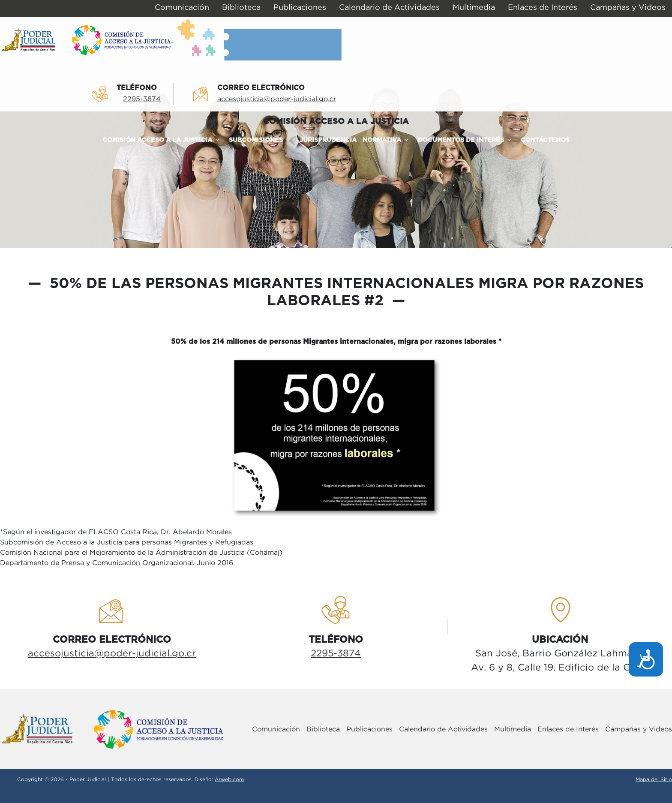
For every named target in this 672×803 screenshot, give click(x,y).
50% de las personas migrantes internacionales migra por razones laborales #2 (345, 292)
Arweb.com (229, 780)
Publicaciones (369, 729)
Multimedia (513, 729)
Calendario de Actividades (443, 729)
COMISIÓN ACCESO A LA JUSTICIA (336, 122)
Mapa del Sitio (654, 780)
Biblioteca (323, 729)
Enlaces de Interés (568, 729)
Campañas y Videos (639, 729)
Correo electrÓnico (261, 88)
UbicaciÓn (560, 640)
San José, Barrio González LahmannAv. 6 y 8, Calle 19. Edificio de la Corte (560, 661)
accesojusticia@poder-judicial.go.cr (277, 99)
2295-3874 (142, 99)
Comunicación (276, 729)
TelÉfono (137, 88)
